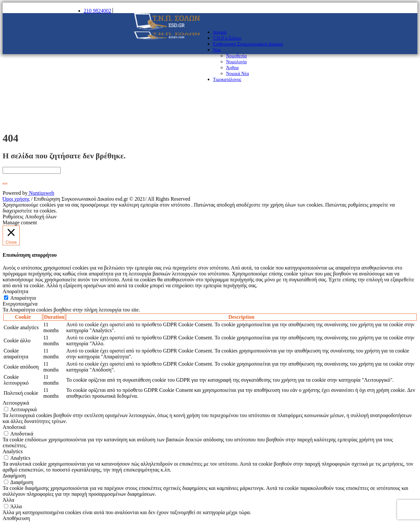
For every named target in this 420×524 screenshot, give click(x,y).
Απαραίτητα (23, 298)
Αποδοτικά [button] (14, 427)
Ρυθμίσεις (13, 217)
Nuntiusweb (41, 193)
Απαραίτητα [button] (15, 291)
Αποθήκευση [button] (16, 518)
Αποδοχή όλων (41, 217)
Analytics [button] (13, 451)
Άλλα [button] (8, 500)
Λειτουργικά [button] (16, 403)
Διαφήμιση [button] (14, 476)
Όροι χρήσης (16, 199)
